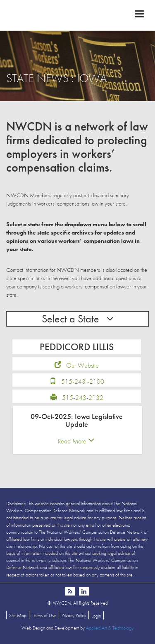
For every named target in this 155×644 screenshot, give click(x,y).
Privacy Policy (74, 615)
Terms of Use (44, 615)
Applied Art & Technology (110, 628)
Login (96, 616)
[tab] (77, 430)
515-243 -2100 (83, 381)
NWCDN (77, 15)
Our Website (82, 365)
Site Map (18, 615)
